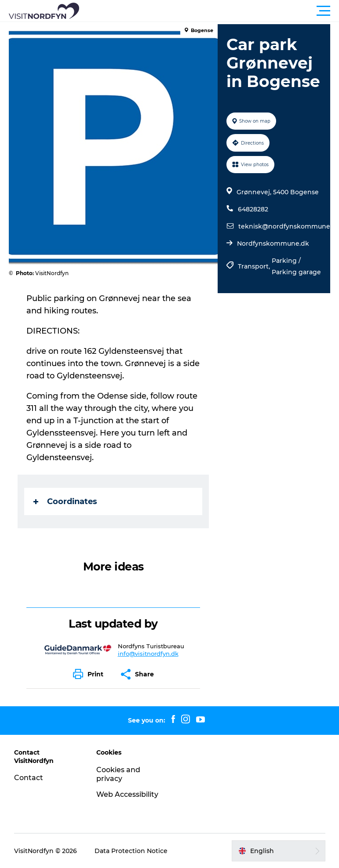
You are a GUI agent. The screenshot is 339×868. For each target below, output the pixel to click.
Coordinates (65, 501)
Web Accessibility (127, 794)
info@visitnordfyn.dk (148, 654)
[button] (209, 11)
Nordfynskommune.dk (273, 243)
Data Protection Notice (131, 851)
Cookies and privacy (118, 774)
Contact (29, 778)
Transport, (255, 266)
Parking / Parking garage (296, 266)
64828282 (253, 209)
